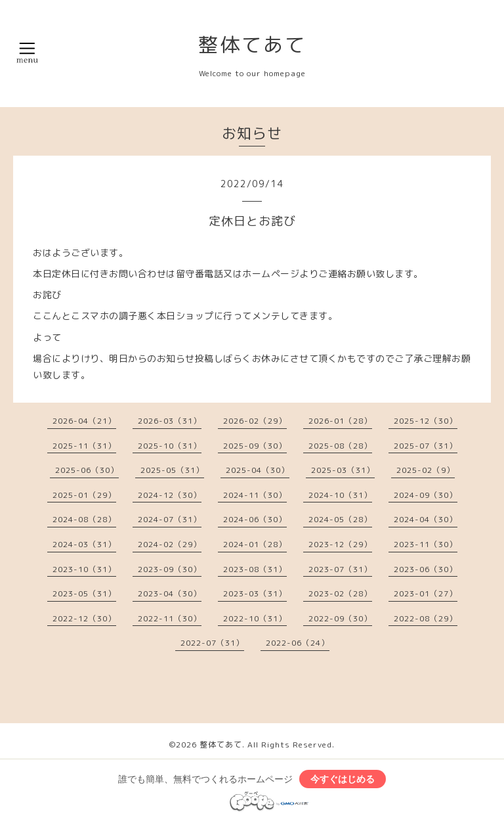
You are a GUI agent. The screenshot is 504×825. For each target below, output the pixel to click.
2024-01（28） (255, 544)
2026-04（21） (84, 421)
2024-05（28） (340, 519)
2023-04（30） (170, 593)
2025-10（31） (170, 446)
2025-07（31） (426, 446)
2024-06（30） (255, 519)
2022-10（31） (255, 618)
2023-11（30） (426, 544)
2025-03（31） (343, 470)
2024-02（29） (170, 544)
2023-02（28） (340, 593)
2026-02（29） (255, 421)
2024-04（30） (426, 519)
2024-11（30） (255, 495)
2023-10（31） (84, 569)
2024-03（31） (84, 544)
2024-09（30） (426, 495)
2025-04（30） (258, 470)
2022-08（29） (426, 618)
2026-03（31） (170, 421)
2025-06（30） (87, 470)
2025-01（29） (84, 495)
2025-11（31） (84, 446)
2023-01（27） (426, 593)
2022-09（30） (340, 618)
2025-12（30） (426, 421)
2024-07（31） (170, 519)
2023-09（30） (170, 569)
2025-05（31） (172, 470)
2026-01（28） (340, 421)
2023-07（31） (340, 569)
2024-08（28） (84, 519)
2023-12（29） (340, 544)
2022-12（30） (84, 618)
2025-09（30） (255, 446)
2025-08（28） (340, 446)
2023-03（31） (255, 593)
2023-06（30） (426, 569)
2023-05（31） (84, 593)
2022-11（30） (170, 618)
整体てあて (252, 45)
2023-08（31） (255, 569)
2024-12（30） (170, 495)
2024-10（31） (340, 495)
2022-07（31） (212, 643)
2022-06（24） (298, 643)
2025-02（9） (426, 470)
